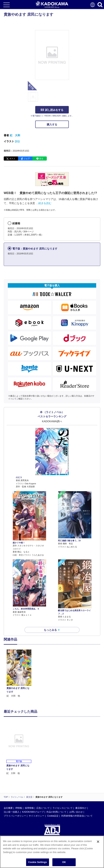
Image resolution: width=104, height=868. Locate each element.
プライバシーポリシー (15, 816)
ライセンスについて (63, 808)
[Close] (98, 842)
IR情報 (19, 808)
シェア (27, 158)
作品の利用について (56, 812)
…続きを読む (44, 203)
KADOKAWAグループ (33, 812)
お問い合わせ (76, 812)
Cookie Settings (37, 862)
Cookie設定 (53, 816)
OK (64, 862)
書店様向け (81, 808)
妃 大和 (15, 135)
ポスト (12, 158)
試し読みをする (52, 110)
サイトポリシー (37, 816)
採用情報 (29, 808)
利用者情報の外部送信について (77, 816)
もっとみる (50, 630)
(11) (17, 141)
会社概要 (8, 808)
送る (41, 158)
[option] (20, 674)
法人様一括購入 (12, 812)
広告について (43, 808)
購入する (52, 124)
